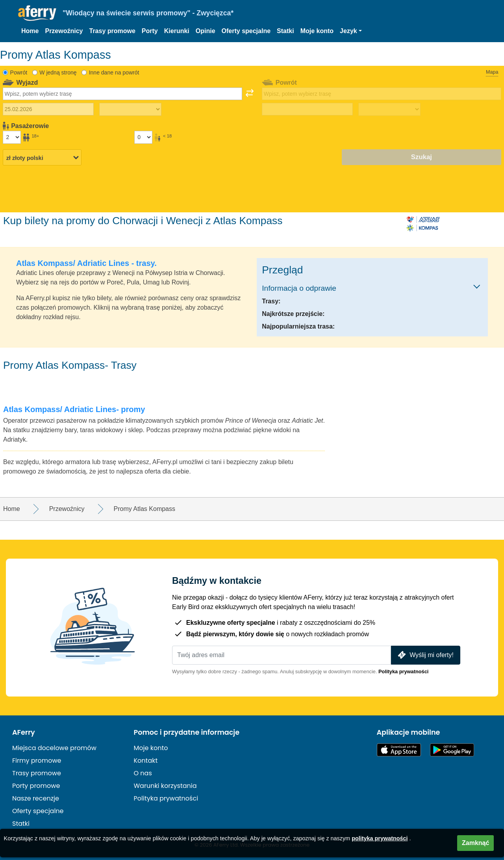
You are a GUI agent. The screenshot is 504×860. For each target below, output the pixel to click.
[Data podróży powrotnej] (307, 109)
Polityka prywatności (403, 671)
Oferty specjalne (246, 31)
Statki (285, 31)
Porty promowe (36, 786)
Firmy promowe (37, 761)
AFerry (24, 732)
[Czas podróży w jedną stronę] (130, 110)
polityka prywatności (380, 838)
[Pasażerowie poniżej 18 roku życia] (143, 137)
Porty (150, 31)
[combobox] (122, 94)
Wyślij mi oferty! (425, 655)
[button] (351, 31)
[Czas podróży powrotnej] (389, 110)
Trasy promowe (112, 31)
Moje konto (317, 31)
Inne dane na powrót (114, 72)
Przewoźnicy (64, 31)
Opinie (206, 31)
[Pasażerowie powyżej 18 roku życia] (12, 137)
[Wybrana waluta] (42, 158)
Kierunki (177, 31)
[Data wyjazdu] (48, 109)
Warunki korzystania (165, 786)
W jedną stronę (58, 72)
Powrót (19, 72)
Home (30, 31)
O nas (143, 773)
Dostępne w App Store (399, 750)
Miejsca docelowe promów (54, 748)
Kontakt (146, 761)
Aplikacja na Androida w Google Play (452, 750)
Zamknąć (475, 843)
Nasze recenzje (36, 798)
